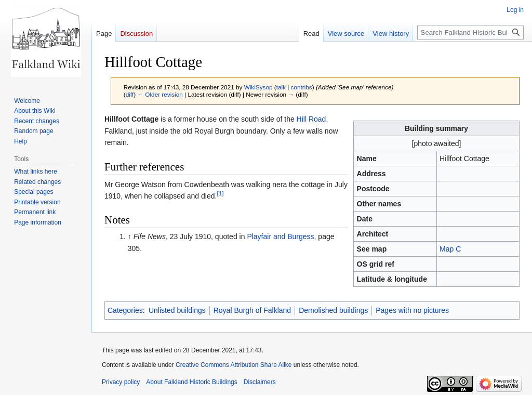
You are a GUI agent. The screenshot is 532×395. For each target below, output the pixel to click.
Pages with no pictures (412, 310)
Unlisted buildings (177, 310)
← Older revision (160, 94)
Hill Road (311, 119)
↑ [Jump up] (130, 236)
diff (130, 94)
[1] (220, 193)
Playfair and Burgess (280, 236)
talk (281, 87)
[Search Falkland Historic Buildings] (470, 32)
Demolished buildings (333, 310)
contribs (302, 87)
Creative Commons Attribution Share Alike (234, 365)
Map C (450, 249)
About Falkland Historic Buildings (191, 382)
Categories (125, 310)
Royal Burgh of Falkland (252, 310)
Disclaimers (260, 382)
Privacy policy (121, 382)
